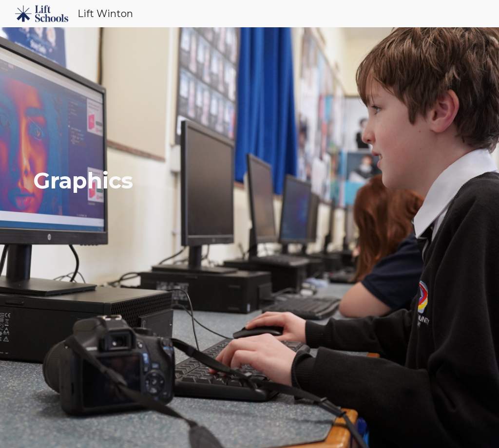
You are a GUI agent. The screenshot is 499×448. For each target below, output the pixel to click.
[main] (250, 238)
